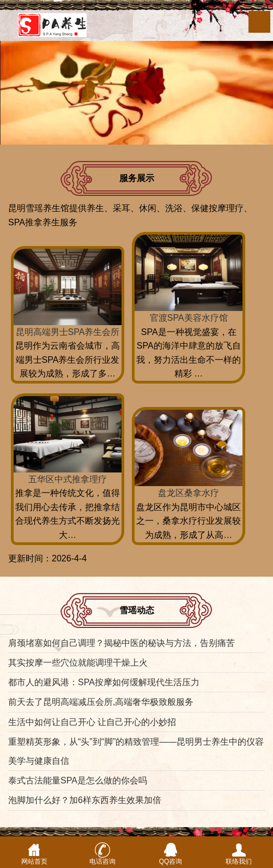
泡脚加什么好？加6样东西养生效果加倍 (85, 800)
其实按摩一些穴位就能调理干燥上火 (78, 663)
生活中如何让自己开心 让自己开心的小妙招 (92, 722)
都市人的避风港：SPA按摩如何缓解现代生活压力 (104, 682)
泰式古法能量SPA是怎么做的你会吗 (78, 780)
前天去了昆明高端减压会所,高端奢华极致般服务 (101, 702)
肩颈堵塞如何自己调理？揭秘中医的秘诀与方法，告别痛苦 (122, 643)
